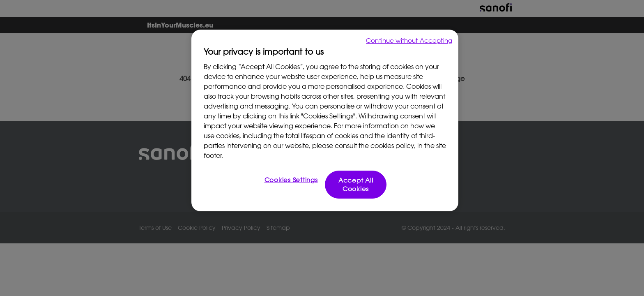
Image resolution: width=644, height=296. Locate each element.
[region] (325, 120)
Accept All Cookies (356, 184)
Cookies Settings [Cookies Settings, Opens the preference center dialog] (291, 180)
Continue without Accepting (409, 40)
